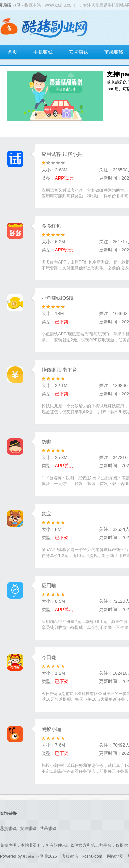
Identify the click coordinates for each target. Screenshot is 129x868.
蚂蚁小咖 (51, 729)
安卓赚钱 (78, 52)
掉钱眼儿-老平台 (59, 370)
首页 (12, 52)
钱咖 (46, 442)
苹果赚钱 (48, 828)
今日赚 (49, 657)
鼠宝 (46, 514)
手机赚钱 (43, 52)
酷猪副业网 (10, 5)
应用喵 (49, 586)
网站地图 (115, 856)
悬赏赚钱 (8, 828)
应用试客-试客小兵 (62, 154)
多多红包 (51, 226)
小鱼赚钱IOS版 (58, 298)
